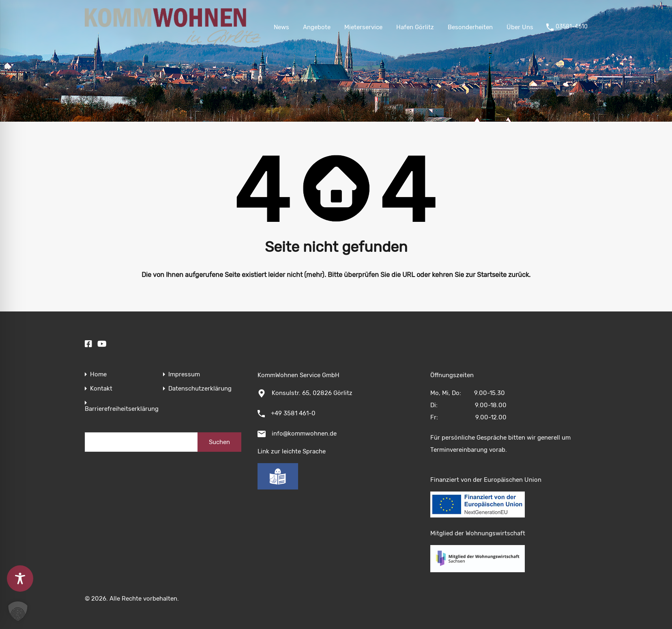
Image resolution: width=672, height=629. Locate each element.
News (281, 27)
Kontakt (101, 389)
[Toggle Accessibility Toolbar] (20, 579)
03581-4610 (572, 27)
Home (98, 375)
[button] (18, 611)
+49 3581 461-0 (293, 413)
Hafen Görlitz (415, 27)
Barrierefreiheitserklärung (122, 409)
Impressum (184, 375)
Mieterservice (363, 27)
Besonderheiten (470, 27)
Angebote (317, 27)
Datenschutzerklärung (200, 389)
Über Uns (520, 27)
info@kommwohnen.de (304, 434)
